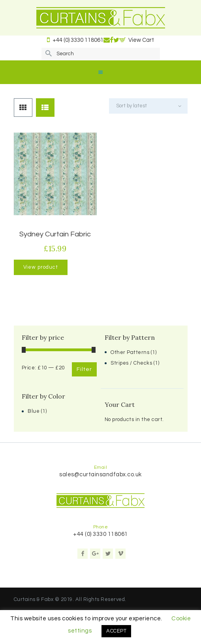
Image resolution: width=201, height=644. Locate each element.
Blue (34, 411)
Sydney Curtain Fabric (55, 234)
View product (41, 267)
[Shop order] (148, 106)
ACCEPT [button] (116, 631)
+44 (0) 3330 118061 (100, 534)
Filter (84, 369)
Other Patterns (130, 352)
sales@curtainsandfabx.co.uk (100, 475)
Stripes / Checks (131, 363)
